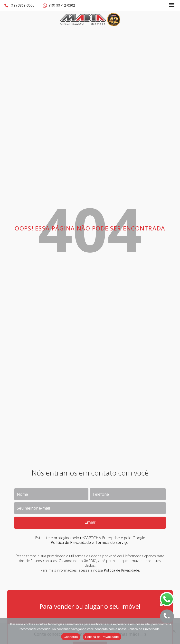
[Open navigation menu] (172, 5)
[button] (19, 6)
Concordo (71, 637)
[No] (174, 631)
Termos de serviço (112, 542)
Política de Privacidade (71, 542)
